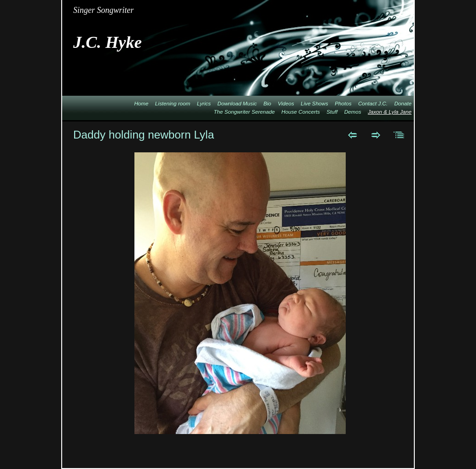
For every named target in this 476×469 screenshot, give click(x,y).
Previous (352, 135)
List (399, 135)
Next (376, 135)
